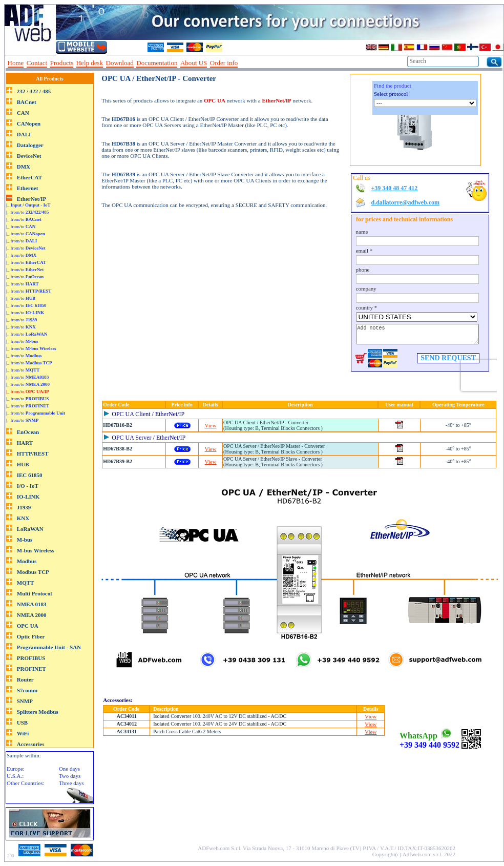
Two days (70, 776)
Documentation (157, 63)
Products (62, 63)
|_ (28, 205)
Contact (37, 63)
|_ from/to (27, 212)
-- (244, 63)
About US (194, 63)
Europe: (16, 769)
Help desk (90, 63)
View (211, 425)
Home (16, 63)
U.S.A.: (15, 776)
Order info (224, 63)
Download (120, 63)
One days (69, 769)
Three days (71, 783)
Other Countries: (26, 783)
